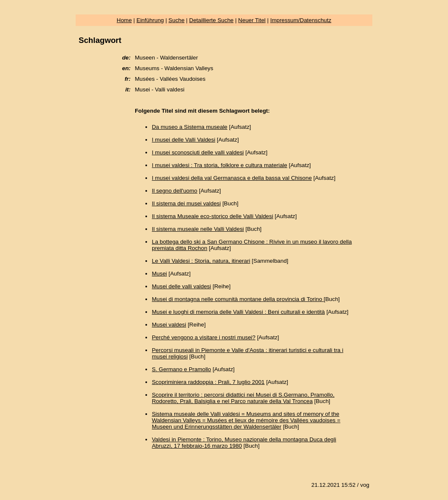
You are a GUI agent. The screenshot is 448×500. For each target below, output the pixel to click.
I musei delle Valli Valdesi (183, 140)
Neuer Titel (252, 20)
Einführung (150, 20)
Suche (176, 20)
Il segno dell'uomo (174, 191)
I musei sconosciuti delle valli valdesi (198, 152)
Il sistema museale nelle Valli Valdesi (198, 229)
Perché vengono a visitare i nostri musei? (204, 337)
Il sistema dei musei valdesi (186, 203)
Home (125, 20)
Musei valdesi (169, 325)
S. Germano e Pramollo (181, 369)
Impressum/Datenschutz (301, 20)
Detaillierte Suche (211, 20)
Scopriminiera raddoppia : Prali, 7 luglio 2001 (208, 382)
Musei (159, 274)
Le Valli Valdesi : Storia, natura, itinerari (201, 261)
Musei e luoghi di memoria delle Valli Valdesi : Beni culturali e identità (238, 312)
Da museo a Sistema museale (190, 127)
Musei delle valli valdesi (181, 286)
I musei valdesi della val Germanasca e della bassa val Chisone (232, 178)
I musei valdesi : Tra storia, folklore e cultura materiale (220, 165)
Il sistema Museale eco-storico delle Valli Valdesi (212, 216)
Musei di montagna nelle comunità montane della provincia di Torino (238, 299)
